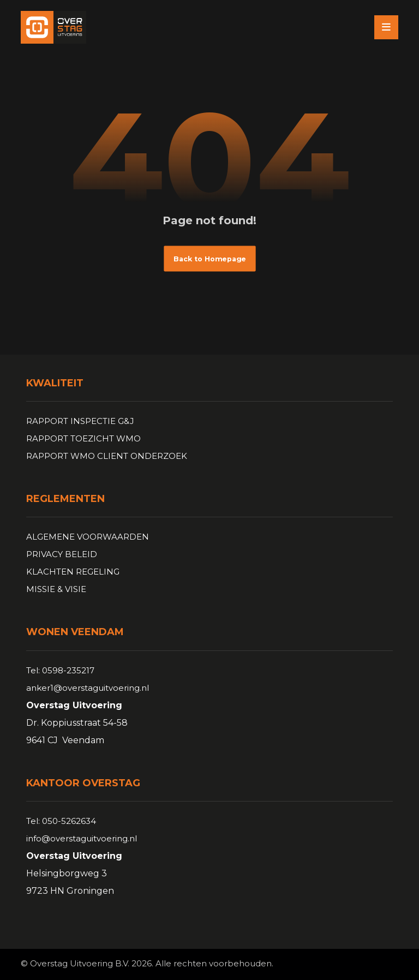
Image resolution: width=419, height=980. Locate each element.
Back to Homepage (209, 259)
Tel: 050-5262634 (61, 821)
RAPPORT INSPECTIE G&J (80, 421)
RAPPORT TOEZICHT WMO (83, 438)
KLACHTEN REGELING (73, 572)
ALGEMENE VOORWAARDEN (88, 537)
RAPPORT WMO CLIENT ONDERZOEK (107, 456)
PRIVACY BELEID (62, 554)
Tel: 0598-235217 (60, 670)
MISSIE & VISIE (56, 589)
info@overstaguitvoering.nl (82, 838)
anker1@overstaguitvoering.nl (88, 688)
